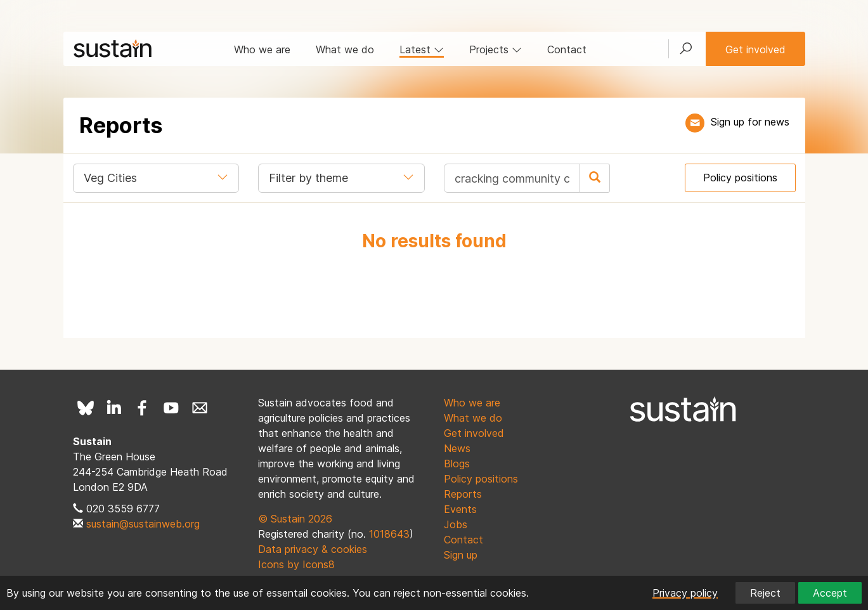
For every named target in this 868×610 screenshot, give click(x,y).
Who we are (262, 49)
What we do (345, 49)
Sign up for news (750, 122)
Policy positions (740, 178)
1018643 (389, 534)
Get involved (755, 49)
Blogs (457, 464)
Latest (422, 49)
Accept (830, 593)
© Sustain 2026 (295, 519)
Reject (765, 593)
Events (460, 509)
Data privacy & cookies (313, 549)
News (457, 448)
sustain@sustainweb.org (143, 524)
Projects (496, 49)
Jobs (456, 524)
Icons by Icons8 (296, 564)
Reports (463, 494)
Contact (567, 49)
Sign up (461, 555)
